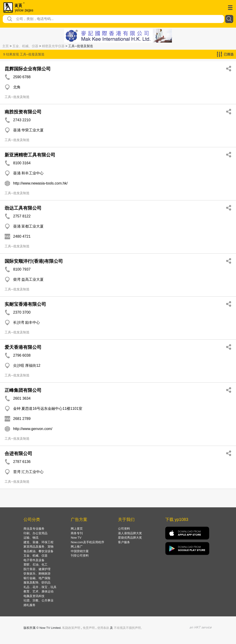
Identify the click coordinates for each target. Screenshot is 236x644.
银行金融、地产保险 (37, 578)
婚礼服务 (29, 605)
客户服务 (124, 542)
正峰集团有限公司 (23, 390)
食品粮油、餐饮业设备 (38, 551)
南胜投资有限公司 (23, 112)
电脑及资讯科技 (34, 596)
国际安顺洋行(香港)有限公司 (34, 261)
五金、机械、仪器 (25, 46)
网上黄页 (77, 529)
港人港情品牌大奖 (130, 533)
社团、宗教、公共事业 (38, 600)
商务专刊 (77, 533)
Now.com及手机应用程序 (87, 542)
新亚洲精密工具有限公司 (30, 155)
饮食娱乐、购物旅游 (37, 573)
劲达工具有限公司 (23, 208)
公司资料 (124, 529)
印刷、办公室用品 (35, 533)
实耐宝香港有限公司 (25, 304)
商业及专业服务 (34, 529)
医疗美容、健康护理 (37, 569)
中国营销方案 (80, 551)
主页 (6, 46)
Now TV (76, 538)
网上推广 (77, 547)
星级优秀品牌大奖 (130, 538)
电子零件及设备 (34, 560)
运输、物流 (31, 538)
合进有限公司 (18, 453)
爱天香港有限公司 (23, 347)
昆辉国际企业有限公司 (28, 69)
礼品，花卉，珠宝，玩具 (40, 587)
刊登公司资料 (80, 556)
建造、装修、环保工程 (38, 542)
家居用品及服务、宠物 (38, 547)
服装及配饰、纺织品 (37, 582)
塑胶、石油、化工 (35, 565)
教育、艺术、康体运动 (38, 591)
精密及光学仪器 (53, 46)
